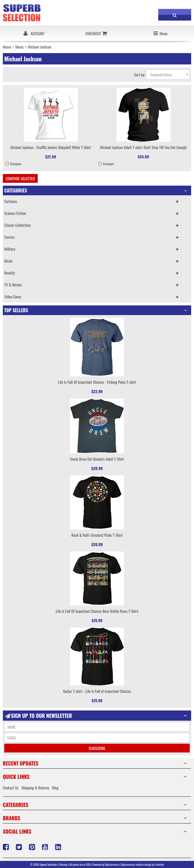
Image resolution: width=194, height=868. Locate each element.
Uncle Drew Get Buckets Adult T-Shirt (97, 459)
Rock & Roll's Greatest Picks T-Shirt (97, 535)
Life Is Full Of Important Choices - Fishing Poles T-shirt (97, 382)
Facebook (7, 847)
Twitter (20, 847)
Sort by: (140, 75)
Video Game (13, 296)
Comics (10, 237)
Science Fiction (15, 213)
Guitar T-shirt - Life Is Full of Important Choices (97, 691)
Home (7, 47)
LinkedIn (59, 847)
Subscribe (97, 748)
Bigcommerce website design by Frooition (142, 864)
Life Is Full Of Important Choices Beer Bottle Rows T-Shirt (97, 611)
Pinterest (33, 847)
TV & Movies (13, 285)
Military (10, 249)
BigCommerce (112, 864)
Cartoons (11, 201)
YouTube (46, 847)
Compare (16, 164)
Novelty (10, 273)
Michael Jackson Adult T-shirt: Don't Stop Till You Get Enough (144, 147)
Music (20, 47)
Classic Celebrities (18, 225)
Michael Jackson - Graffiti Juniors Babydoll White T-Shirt (51, 147)
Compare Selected (20, 178)
